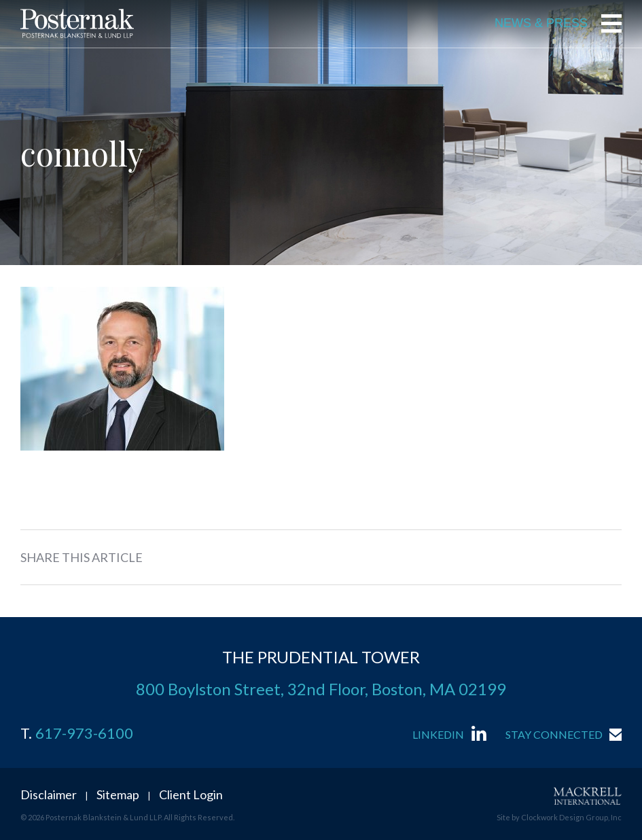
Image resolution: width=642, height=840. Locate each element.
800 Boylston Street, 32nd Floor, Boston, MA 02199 (321, 689)
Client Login (191, 794)
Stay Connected (554, 734)
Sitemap (118, 794)
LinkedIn (438, 734)
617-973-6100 (84, 733)
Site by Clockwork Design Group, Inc (559, 817)
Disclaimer (49, 794)
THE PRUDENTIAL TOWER (321, 657)
